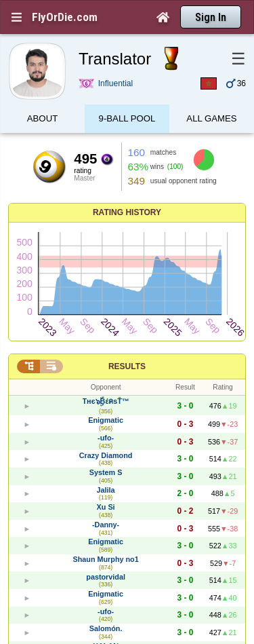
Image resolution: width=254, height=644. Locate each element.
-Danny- (106, 525)
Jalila (106, 490)
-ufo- (106, 438)
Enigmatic (106, 420)
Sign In (211, 17)
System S (106, 472)
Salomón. (106, 628)
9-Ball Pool (127, 120)
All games (211, 120)
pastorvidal (106, 577)
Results (127, 366)
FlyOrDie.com (65, 17)
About (42, 120)
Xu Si (106, 507)
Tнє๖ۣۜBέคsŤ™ (106, 401)
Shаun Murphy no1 (106, 559)
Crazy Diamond (106, 455)
